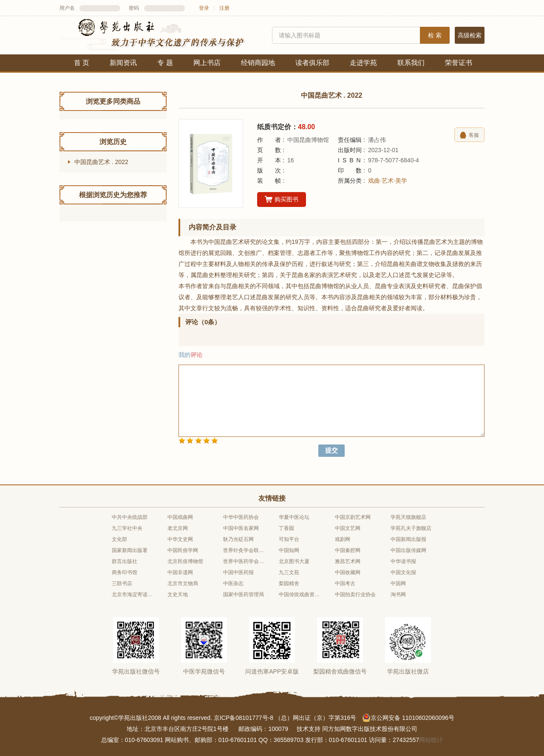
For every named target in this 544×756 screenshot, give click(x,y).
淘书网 (398, 595)
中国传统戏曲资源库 (300, 595)
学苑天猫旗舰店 (408, 517)
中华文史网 (180, 539)
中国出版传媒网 (408, 550)
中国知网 (289, 550)
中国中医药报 (238, 572)
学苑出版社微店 (408, 671)
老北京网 (178, 528)
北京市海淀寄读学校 (133, 595)
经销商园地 (258, 63)
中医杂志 (233, 583)
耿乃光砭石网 (238, 539)
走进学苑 (363, 63)
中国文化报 (403, 572)
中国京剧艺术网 (353, 517)
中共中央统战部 (130, 517)
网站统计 (431, 740)
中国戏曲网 (180, 517)
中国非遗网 (180, 572)
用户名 (67, 8)
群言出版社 (125, 561)
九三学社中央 (127, 528)
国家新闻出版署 (130, 550)
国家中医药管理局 (244, 595)
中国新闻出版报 (408, 539)
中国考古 (345, 583)
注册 (224, 8)
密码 (134, 8)
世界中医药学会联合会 (244, 561)
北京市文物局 (183, 583)
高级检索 (470, 35)
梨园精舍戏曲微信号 (340, 671)
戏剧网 (343, 539)
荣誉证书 (459, 63)
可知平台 (289, 539)
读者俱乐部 (312, 63)
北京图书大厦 (294, 561)
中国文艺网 (348, 528)
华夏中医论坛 (294, 517)
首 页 (82, 63)
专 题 (165, 63)
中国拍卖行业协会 (355, 595)
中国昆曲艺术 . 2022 (101, 162)
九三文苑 (289, 572)
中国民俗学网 (183, 550)
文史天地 (178, 595)
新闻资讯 (123, 63)
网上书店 (207, 63)
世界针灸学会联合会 (244, 550)
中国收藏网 (348, 572)
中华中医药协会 (241, 517)
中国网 (398, 583)
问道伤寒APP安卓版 (272, 671)
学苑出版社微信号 (136, 671)
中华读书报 (403, 561)
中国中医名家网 (241, 528)
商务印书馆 (125, 572)
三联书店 (122, 583)
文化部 (119, 539)
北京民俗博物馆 (185, 561)
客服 (469, 135)
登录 (204, 8)
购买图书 (282, 200)
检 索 (435, 35)
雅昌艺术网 (348, 561)
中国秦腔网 (348, 550)
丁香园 (286, 528)
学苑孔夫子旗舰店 (411, 528)
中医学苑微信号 (204, 671)
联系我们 (411, 63)
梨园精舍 (289, 583)
